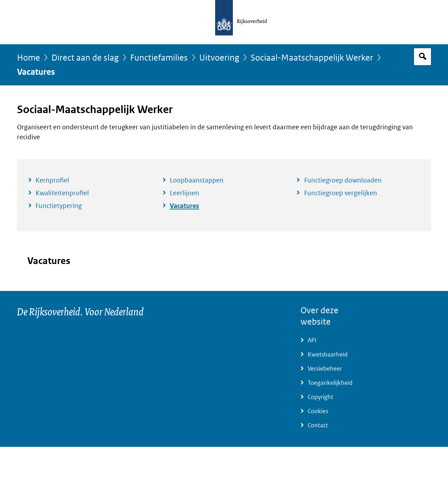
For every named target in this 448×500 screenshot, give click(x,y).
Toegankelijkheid (330, 383)
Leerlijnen (184, 193)
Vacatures (184, 206)
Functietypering (59, 206)
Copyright (320, 397)
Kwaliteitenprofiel (62, 193)
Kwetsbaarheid (328, 355)
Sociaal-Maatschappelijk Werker (312, 58)
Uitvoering (219, 58)
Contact (318, 425)
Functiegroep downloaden (343, 180)
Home (29, 58)
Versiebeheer (325, 369)
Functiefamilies (159, 58)
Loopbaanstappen (197, 180)
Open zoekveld (422, 57)
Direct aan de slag (85, 58)
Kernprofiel (52, 180)
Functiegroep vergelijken (341, 193)
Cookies (318, 411)
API (312, 340)
